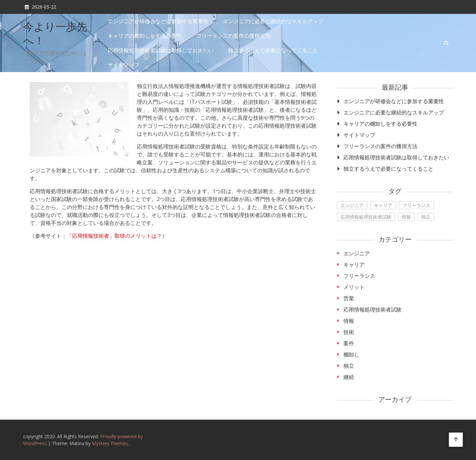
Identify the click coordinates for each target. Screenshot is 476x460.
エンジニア (357, 253)
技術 (349, 332)
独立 (349, 366)
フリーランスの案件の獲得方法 (233, 36)
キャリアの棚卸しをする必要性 (145, 36)
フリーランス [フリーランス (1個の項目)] (416, 205)
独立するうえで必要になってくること (273, 50)
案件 (349, 343)
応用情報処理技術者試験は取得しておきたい (161, 50)
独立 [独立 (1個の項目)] (426, 217)
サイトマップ (124, 65)
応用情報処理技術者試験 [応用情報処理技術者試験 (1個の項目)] (366, 217)
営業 (349, 298)
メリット (354, 287)
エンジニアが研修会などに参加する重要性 (158, 21)
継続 (349, 377)
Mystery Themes (110, 443)
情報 (349, 321)
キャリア (354, 265)
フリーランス (359, 276)
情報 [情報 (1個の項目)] (406, 217)
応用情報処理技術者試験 (373, 310)
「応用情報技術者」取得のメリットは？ (114, 236)
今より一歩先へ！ (55, 35)
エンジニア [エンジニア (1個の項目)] (352, 205)
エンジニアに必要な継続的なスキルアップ (273, 21)
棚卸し (351, 355)
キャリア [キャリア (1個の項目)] (383, 205)
